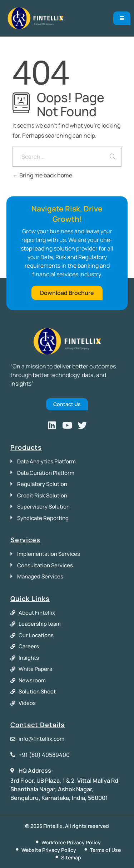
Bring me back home (42, 175)
